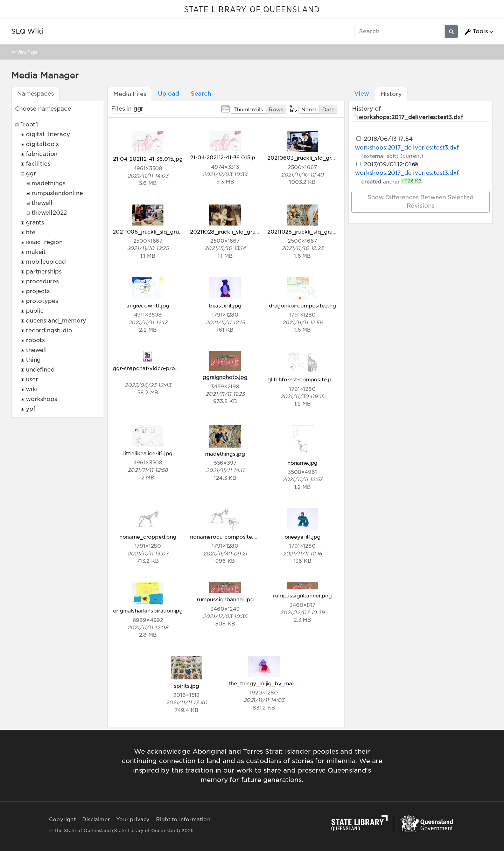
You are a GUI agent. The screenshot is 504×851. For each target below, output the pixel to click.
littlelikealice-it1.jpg (148, 453)
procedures (42, 281)
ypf (31, 409)
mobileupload (46, 262)
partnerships (44, 272)
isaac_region (44, 242)
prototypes (42, 301)
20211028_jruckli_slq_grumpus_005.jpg (241, 232)
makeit (36, 252)
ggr (31, 174)
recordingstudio (49, 330)
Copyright (62, 819)
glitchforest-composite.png (303, 379)
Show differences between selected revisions (421, 202)
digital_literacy (48, 134)
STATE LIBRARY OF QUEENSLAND (252, 10)
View (361, 94)
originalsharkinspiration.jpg (148, 611)
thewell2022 (49, 213)
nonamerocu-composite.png (227, 537)
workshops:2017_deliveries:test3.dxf (411, 117)
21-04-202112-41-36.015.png (226, 157)
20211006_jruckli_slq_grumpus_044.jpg (164, 232)
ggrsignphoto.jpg (225, 377)
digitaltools (42, 144)
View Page (27, 52)
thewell (42, 203)
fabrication (42, 154)
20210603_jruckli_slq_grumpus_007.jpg (319, 158)
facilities (38, 164)
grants (35, 223)
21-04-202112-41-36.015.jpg (148, 159)
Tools (476, 32)
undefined (40, 370)
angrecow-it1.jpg (148, 306)
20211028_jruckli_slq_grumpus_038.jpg (318, 232)
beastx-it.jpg (225, 306)
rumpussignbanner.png (302, 596)
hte (31, 232)
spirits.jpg (187, 686)
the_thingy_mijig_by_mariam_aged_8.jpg (282, 683)
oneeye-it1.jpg (303, 537)
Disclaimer (96, 819)
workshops (41, 399)
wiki (32, 389)
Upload (168, 94)
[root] (29, 124)
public (35, 311)
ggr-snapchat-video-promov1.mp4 (157, 368)
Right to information (183, 819)
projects (38, 291)
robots (35, 340)
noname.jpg (302, 463)
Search (201, 94)
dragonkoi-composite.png (302, 306)
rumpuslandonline (57, 193)
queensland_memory (56, 321)
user (32, 379)
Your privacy (133, 819)
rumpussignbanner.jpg (225, 599)
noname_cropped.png (148, 537)
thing (33, 360)
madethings (48, 183)
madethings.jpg (225, 454)
